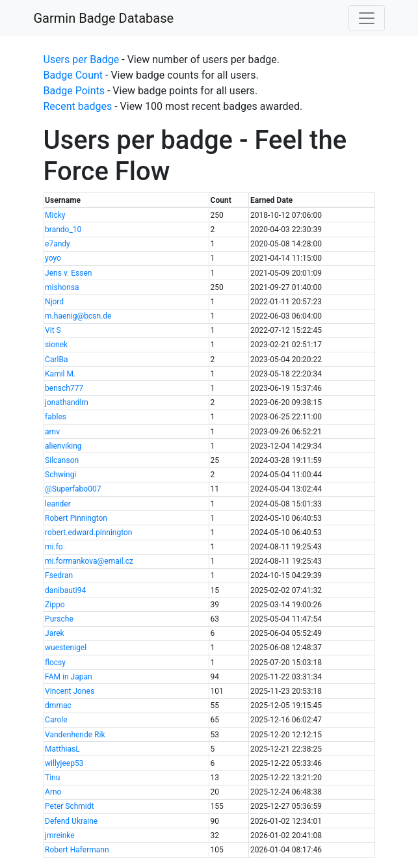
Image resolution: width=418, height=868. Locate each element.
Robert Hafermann (77, 850)
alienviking (63, 446)
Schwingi (60, 475)
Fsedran (59, 575)
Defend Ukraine (71, 821)
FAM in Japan (68, 677)
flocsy (55, 663)
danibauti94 (65, 590)
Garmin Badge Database (104, 18)
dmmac (58, 705)
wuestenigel (66, 648)
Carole (56, 720)
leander (58, 504)
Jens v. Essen (68, 273)
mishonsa (62, 287)
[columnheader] (126, 201)
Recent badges (78, 106)
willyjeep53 (64, 763)
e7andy (58, 244)
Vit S (53, 330)
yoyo (53, 258)
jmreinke (60, 835)
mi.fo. (55, 547)
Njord (54, 302)
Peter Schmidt (69, 806)
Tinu (52, 778)
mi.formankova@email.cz (89, 561)
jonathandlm (67, 402)
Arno (53, 792)
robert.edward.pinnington (88, 533)
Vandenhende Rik (75, 735)
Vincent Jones (70, 691)
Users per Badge (82, 59)
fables (56, 417)
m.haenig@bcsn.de (78, 316)
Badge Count (73, 75)
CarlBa (56, 360)
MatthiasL (62, 749)
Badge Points (74, 91)
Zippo (55, 605)
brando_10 (63, 230)
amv (52, 432)
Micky (55, 215)
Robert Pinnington (76, 518)
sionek (56, 345)
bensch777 (64, 388)
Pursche (59, 619)
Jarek (55, 633)
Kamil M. (60, 374)
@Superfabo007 (73, 489)
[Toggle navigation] (367, 18)
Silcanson (62, 460)
